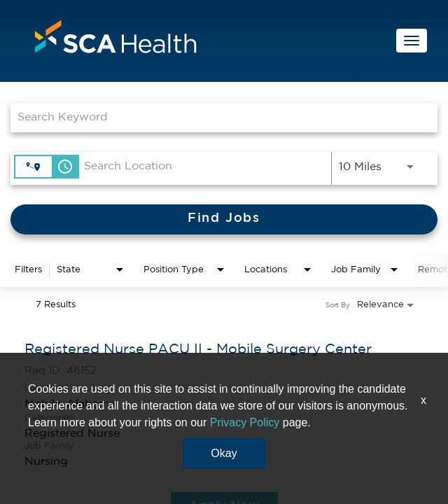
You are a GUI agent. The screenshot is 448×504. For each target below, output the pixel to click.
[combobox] (217, 117)
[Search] (224, 219)
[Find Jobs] (224, 219)
